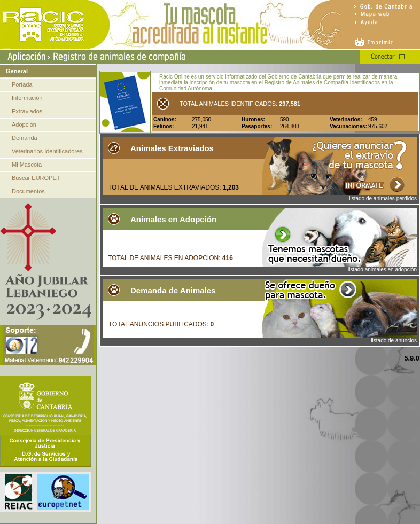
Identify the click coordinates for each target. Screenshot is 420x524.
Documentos (28, 191)
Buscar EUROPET (36, 178)
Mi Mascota (27, 165)
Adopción (24, 124)
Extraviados (27, 111)
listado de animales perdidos (383, 198)
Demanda (25, 138)
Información (27, 98)
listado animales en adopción (382, 269)
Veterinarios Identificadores (47, 151)
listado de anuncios (394, 341)
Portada (22, 84)
